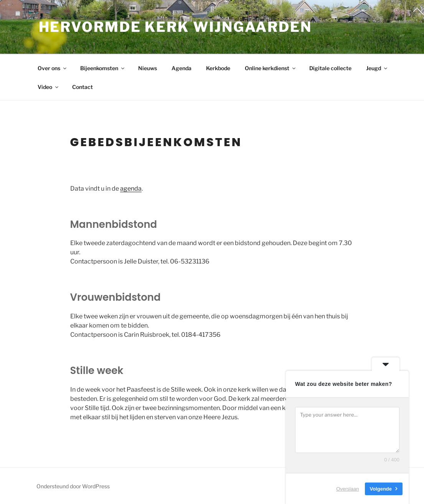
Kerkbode (218, 68)
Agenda (181, 68)
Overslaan (347, 488)
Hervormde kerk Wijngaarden (175, 27)
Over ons (53, 68)
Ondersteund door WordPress (73, 486)
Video (49, 87)
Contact (82, 87)
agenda (131, 189)
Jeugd (377, 68)
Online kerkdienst (271, 68)
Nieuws (148, 68)
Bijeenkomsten (103, 68)
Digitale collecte (330, 68)
